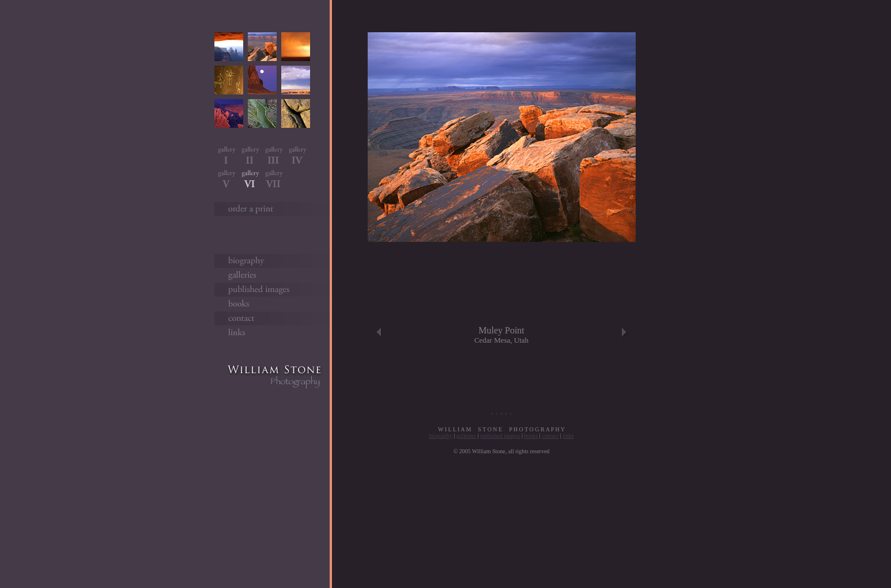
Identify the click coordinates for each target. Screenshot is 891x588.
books (531, 436)
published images (500, 436)
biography (441, 436)
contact (550, 436)
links (568, 436)
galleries (466, 436)
